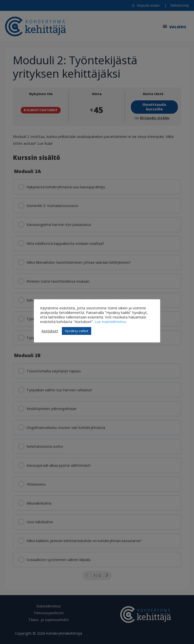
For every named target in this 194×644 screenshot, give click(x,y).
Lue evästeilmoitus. (111, 321)
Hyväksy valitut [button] (77, 331)
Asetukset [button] (50, 331)
